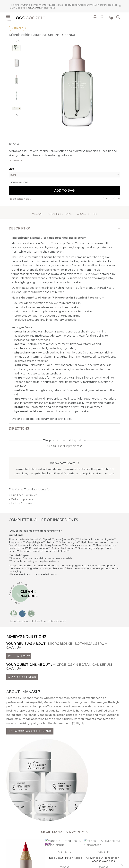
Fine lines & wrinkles (24, 495)
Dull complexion (22, 499)
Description (20, 228)
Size (11, 169)
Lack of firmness (21, 503)
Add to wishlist (112, 198)
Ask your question (22, 677)
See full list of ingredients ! (65, 446)
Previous (18, 41)
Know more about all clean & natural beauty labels (38, 621)
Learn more (16, 160)
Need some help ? (20, 199)
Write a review (19, 656)
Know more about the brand (30, 731)
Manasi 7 (17, 28)
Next (18, 115)
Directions (19, 428)
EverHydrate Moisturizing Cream (67, 5)
